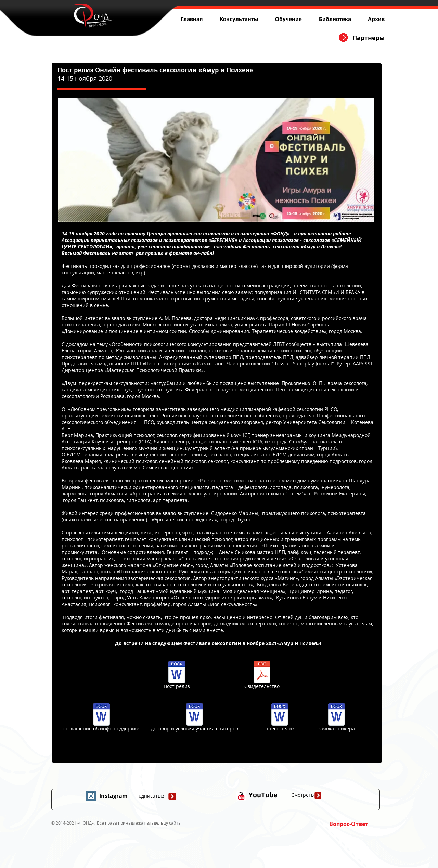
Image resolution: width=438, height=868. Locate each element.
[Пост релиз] (177, 676)
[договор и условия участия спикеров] (195, 718)
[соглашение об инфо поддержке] (101, 718)
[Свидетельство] (262, 676)
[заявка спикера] (336, 718)
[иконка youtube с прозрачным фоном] (241, 796)
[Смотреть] (302, 795)
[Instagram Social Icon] (91, 796)
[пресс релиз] (280, 718)
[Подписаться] (150, 796)
